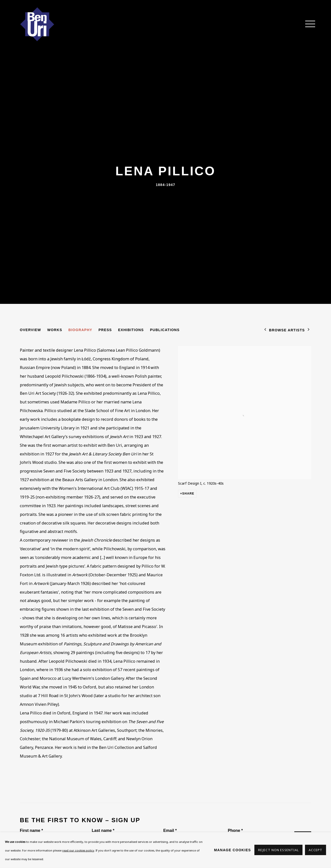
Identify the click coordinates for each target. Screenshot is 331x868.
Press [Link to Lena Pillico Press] (105, 330)
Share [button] (188, 494)
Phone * (235, 830)
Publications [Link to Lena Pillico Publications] (165, 330)
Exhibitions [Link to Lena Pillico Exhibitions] (131, 330)
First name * (31, 830)
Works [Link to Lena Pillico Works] (55, 330)
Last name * (103, 830)
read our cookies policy (78, 850)
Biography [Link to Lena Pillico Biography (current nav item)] (80, 330)
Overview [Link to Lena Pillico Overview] (30, 330)
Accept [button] (316, 850)
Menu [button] (307, 24)
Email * (170, 830)
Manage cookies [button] (232, 850)
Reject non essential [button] (278, 850)
